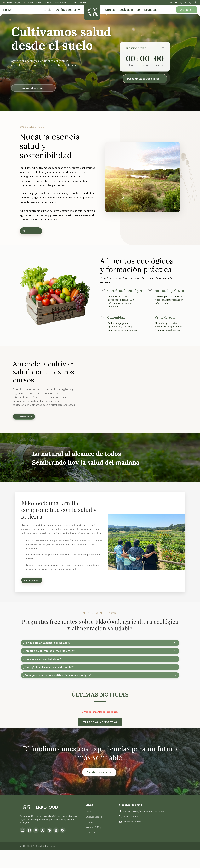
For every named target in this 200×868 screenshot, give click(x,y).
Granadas (151, 10)
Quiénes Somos (68, 10)
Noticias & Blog (129, 10)
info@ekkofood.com (133, 839)
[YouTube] (176, 3)
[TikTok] (195, 3)
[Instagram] (190, 3)
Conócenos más (35, 586)
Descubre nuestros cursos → (145, 79)
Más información (27, 420)
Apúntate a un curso (99, 790)
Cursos (110, 10)
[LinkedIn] (171, 3)
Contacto (91, 850)
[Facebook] (186, 3)
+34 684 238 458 (131, 834)
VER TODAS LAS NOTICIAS (100, 740)
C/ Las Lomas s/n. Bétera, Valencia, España (144, 829)
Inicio (48, 10)
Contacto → (187, 10)
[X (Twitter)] (181, 3)
